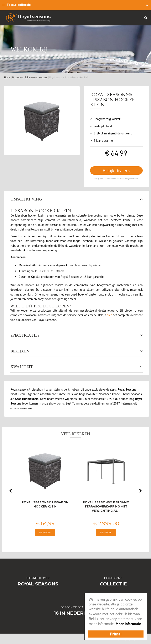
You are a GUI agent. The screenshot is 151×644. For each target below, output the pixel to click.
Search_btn (146, 18)
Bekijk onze (113, 578)
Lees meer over (38, 578)
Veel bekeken (75, 434)
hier (109, 315)
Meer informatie (128, 624)
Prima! (116, 634)
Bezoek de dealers (75, 607)
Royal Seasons (38, 584)
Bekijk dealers (116, 171)
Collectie (113, 584)
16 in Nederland (76, 613)
